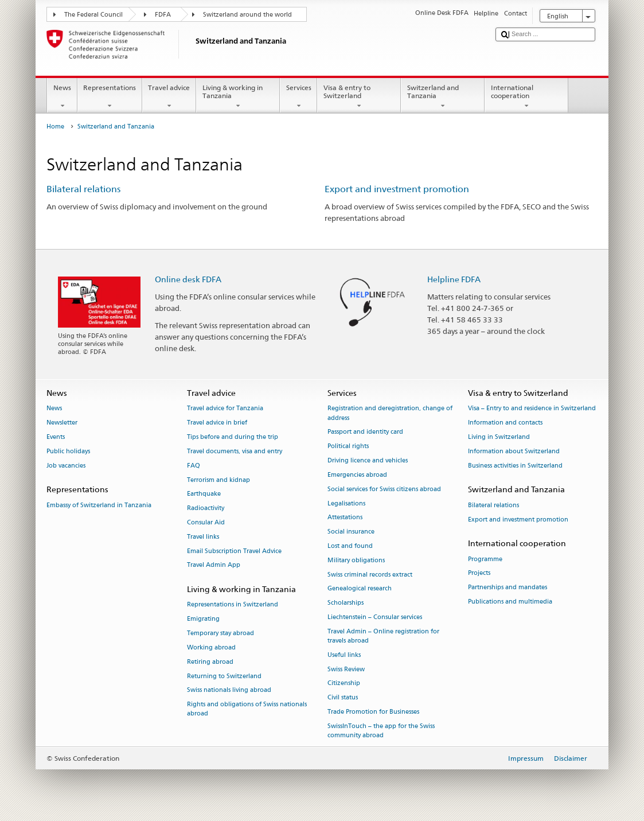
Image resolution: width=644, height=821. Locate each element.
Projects (479, 573)
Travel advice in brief (217, 423)
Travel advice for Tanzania (225, 409)
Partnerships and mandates (508, 588)
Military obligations (356, 560)
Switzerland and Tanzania (443, 97)
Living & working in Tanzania (238, 97)
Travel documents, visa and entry (235, 451)
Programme (485, 559)
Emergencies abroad (357, 475)
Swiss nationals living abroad (229, 690)
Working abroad (211, 647)
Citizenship (344, 684)
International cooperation (526, 97)
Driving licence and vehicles (368, 460)
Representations (110, 97)
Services (298, 97)
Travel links (203, 537)
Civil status (343, 698)
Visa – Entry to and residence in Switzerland (532, 409)
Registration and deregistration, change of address (390, 413)
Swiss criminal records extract (370, 575)
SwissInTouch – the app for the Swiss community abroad (381, 731)
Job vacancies (66, 466)
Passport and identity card (365, 432)
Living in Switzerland (499, 437)
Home (55, 127)
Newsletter (62, 423)
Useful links (344, 655)
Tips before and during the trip (233, 437)
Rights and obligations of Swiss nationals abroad (247, 709)
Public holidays (68, 451)
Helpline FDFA (454, 279)
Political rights (348, 447)
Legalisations (346, 503)
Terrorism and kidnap (218, 480)
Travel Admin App (214, 565)
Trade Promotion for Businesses (373, 712)
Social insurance (351, 532)
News (62, 97)
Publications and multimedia (510, 602)
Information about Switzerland (514, 451)
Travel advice (169, 97)
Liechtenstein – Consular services (375, 617)
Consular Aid (206, 522)
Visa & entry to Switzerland (359, 97)
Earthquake (204, 494)
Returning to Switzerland (224, 676)
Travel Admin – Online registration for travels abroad (383, 636)
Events (56, 437)
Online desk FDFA (188, 279)
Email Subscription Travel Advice (234, 551)
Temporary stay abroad (220, 633)
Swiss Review (346, 669)
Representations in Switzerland (233, 605)
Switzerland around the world (247, 15)
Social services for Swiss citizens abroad (384, 489)
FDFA (163, 15)
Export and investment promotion (397, 189)
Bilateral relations (83, 189)
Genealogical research (360, 589)
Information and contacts (505, 423)
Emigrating (203, 619)
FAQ (194, 466)
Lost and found (350, 546)
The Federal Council (93, 15)
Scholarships (346, 603)
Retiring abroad (210, 662)
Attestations (345, 518)
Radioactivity (206, 509)
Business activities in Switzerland (515, 466)
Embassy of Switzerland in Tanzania (99, 505)
